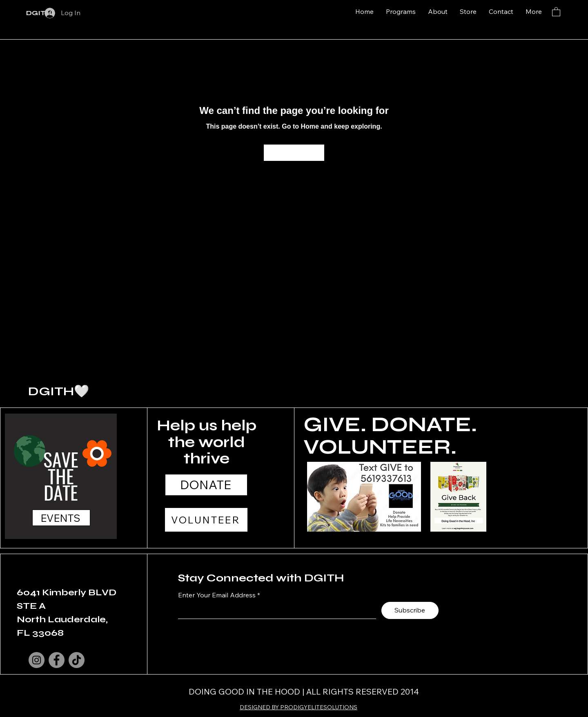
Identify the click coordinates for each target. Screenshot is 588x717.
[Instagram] (37, 660)
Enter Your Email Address (217, 595)
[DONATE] (206, 485)
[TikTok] (77, 660)
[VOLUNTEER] (206, 520)
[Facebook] (57, 660)
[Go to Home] (294, 153)
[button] (556, 11)
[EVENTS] (61, 518)
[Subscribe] (410, 610)
